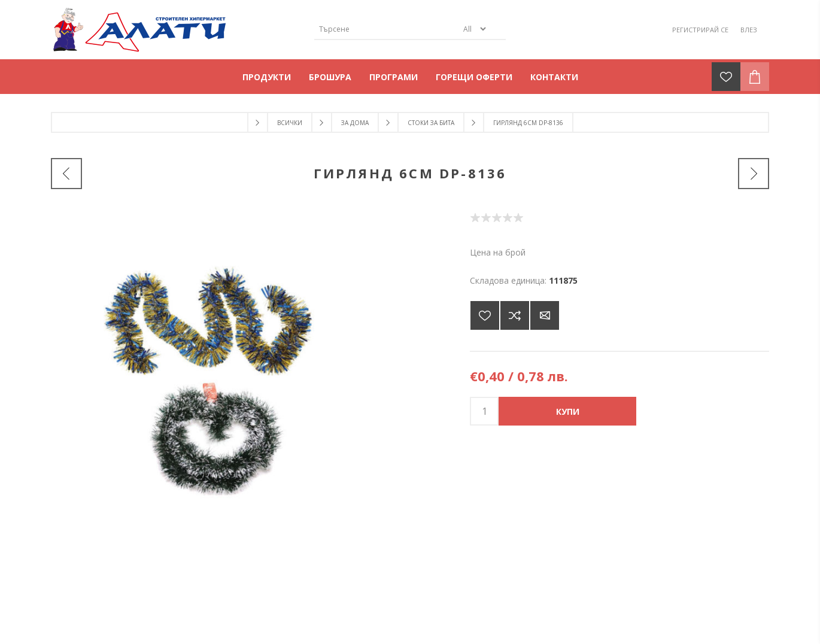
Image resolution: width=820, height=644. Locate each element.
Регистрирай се (700, 30)
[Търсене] (386, 29)
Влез (749, 30)
